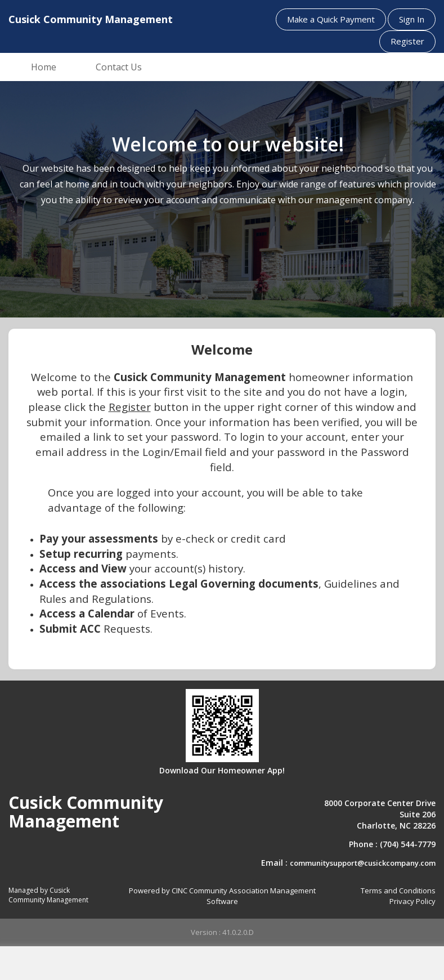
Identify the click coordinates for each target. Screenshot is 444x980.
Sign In (412, 19)
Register (407, 41)
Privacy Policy (412, 901)
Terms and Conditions (398, 890)
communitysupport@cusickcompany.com (363, 863)
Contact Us (119, 67)
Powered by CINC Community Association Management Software (222, 896)
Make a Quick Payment (331, 19)
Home (44, 67)
